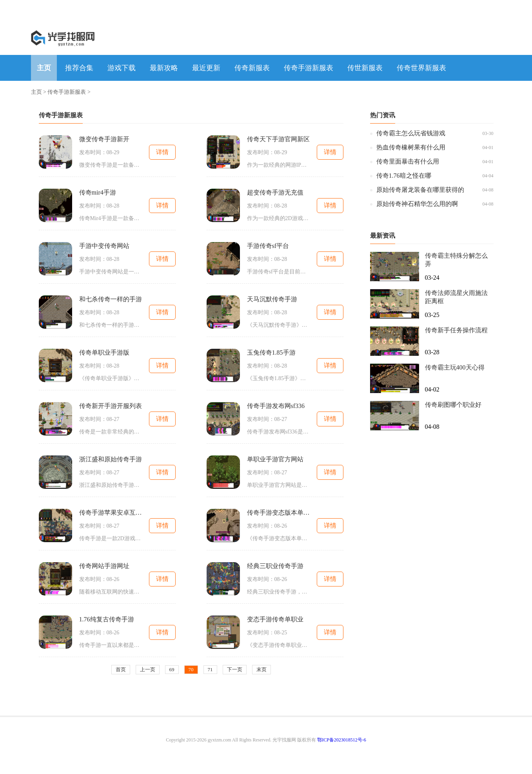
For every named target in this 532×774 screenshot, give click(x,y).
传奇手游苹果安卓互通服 (111, 513)
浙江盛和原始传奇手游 (111, 459)
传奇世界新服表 (421, 68)
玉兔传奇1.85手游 (271, 352)
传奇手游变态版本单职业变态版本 (278, 513)
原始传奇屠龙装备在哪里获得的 (420, 190)
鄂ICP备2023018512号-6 (342, 740)
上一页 (148, 669)
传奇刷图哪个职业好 (453, 405)
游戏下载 (122, 68)
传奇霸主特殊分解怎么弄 (456, 260)
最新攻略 (164, 68)
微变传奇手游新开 (104, 139)
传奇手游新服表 (309, 68)
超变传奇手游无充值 (275, 192)
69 (172, 669)
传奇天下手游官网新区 (278, 139)
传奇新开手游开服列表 (111, 406)
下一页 (235, 669)
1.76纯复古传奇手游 (107, 619)
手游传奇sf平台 (268, 246)
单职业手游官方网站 (275, 459)
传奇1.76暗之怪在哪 (404, 176)
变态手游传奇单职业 (275, 619)
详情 (162, 152)
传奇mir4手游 (98, 192)
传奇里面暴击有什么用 (408, 161)
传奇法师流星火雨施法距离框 (456, 297)
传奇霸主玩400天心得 (455, 367)
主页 (44, 68)
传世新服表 (365, 68)
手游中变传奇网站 (104, 246)
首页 (121, 669)
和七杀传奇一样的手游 (111, 299)
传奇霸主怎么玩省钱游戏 (411, 133)
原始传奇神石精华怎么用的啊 (417, 204)
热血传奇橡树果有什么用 (411, 147)
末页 (261, 669)
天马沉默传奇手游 (272, 299)
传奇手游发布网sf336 (276, 406)
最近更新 (206, 68)
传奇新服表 (252, 68)
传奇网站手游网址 (104, 566)
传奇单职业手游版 (104, 352)
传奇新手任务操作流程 (456, 330)
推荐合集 (79, 68)
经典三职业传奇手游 (275, 566)
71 (210, 669)
